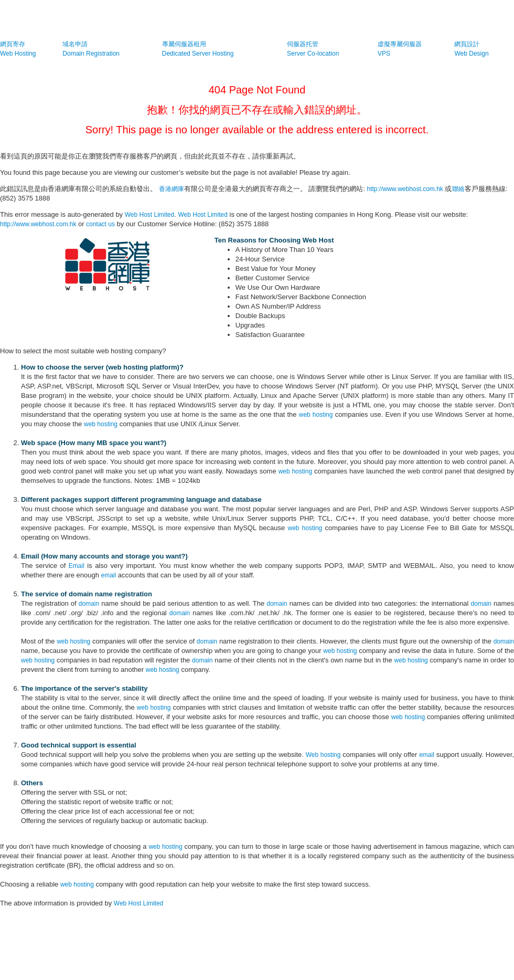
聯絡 (458, 189)
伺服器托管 (303, 44)
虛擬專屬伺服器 (400, 44)
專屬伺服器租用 (184, 44)
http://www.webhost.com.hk (405, 189)
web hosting (316, 415)
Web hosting (323, 755)
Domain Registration (91, 54)
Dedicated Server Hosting (198, 54)
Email (77, 566)
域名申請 (75, 44)
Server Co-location (313, 54)
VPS (384, 54)
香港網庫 (172, 189)
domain (89, 604)
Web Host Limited (149, 215)
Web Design (471, 54)
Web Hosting (18, 54)
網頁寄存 (13, 44)
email (109, 575)
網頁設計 (467, 44)
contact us (100, 224)
